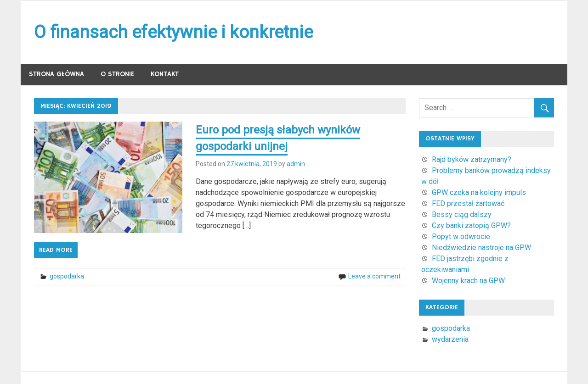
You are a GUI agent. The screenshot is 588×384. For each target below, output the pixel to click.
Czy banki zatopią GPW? (471, 225)
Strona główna (57, 74)
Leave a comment (374, 276)
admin (296, 164)
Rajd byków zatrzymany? (472, 159)
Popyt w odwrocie (461, 237)
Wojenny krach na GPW (468, 281)
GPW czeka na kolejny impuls (479, 192)
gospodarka (67, 276)
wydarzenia (450, 339)
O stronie (117, 74)
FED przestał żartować (468, 203)
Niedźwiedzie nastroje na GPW (481, 248)
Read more (56, 250)
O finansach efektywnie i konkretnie (173, 32)
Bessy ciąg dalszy (462, 214)
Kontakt (165, 74)
